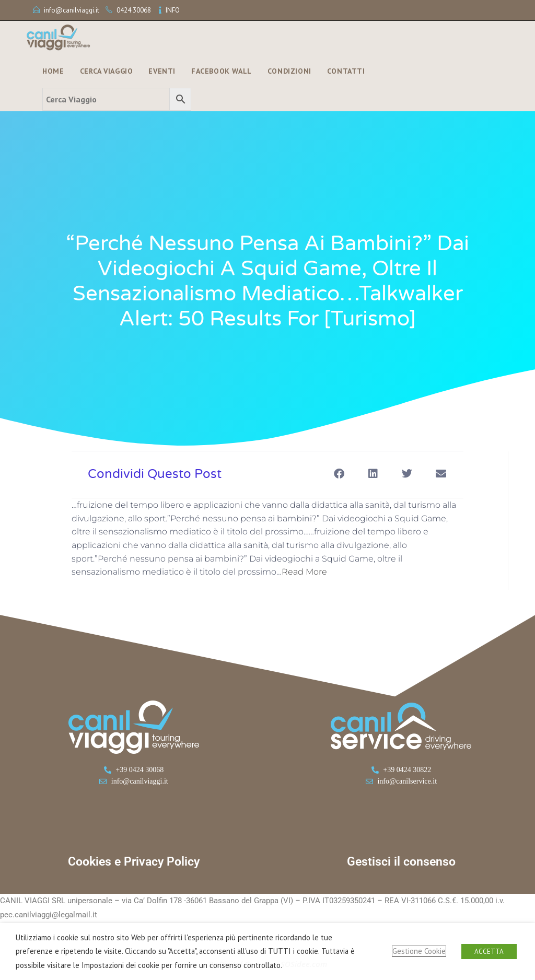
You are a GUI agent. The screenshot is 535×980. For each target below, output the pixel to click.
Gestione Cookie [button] (419, 951)
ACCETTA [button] (489, 952)
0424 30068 (134, 10)
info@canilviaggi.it (72, 10)
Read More (304, 572)
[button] (339, 474)
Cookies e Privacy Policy (134, 862)
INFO (173, 10)
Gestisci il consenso (401, 862)
